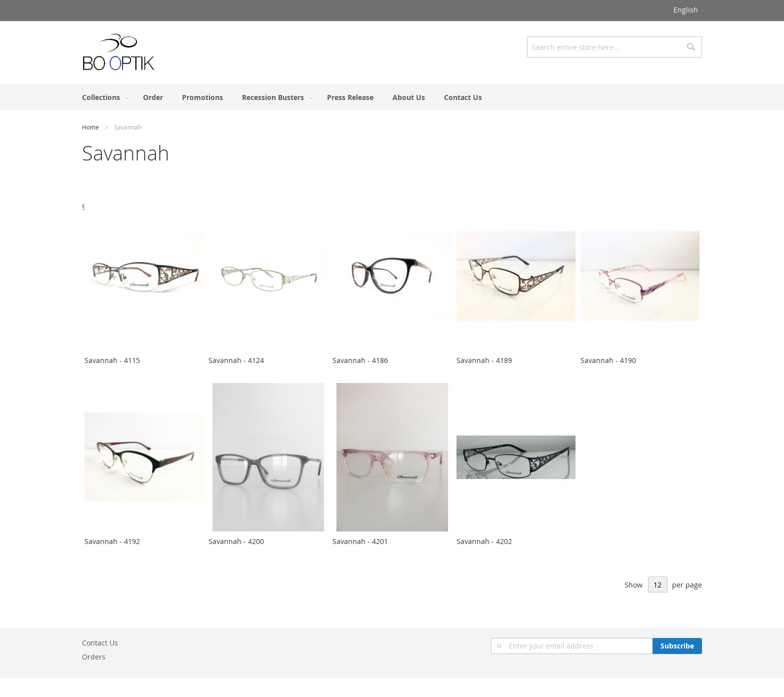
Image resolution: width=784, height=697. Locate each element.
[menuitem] (103, 97)
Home (90, 127)
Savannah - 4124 (236, 360)
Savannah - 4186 (360, 360)
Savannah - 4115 (112, 360)
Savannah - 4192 (112, 541)
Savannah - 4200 (236, 541)
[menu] (392, 97)
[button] (689, 10)
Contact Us (100, 643)
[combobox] (614, 47)
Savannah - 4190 (608, 360)
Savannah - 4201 (360, 541)
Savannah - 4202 (484, 541)
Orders (94, 657)
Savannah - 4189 (484, 360)
